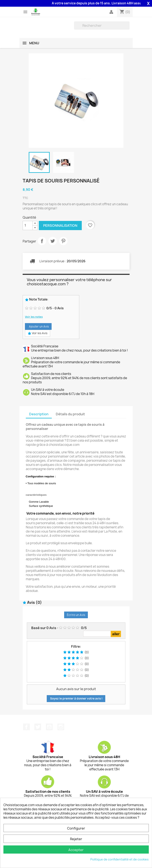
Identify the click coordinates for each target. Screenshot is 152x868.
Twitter (38, 727)
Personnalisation (60, 226)
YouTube (49, 727)
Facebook (26, 727)
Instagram (61, 727)
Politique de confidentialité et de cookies (120, 859)
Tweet (53, 241)
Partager (42, 241)
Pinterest (63, 241)
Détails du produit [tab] (70, 414)
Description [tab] (39, 414)
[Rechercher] (102, 25)
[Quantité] (28, 226)
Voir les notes (34, 317)
